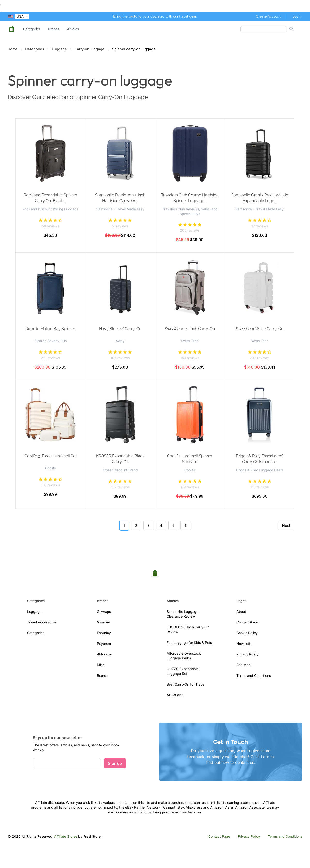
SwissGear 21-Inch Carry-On (190, 329)
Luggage (59, 49)
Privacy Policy (248, 654)
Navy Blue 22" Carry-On (120, 329)
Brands (54, 29)
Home (13, 49)
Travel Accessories (42, 622)
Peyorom (104, 643)
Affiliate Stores (66, 836)
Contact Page (247, 622)
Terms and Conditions (254, 675)
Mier (100, 665)
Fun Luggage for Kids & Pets (189, 643)
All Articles (175, 695)
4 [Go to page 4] (161, 525)
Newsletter (245, 643)
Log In (297, 16)
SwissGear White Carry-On (260, 329)
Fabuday (104, 633)
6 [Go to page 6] (186, 525)
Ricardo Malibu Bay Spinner (50, 329)
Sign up (115, 763)
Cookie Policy (247, 633)
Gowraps (104, 612)
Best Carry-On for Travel (186, 684)
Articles (73, 29)
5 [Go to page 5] (173, 525)
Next (286, 525)
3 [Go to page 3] (149, 525)
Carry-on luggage (89, 49)
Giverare (104, 622)
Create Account (268, 16)
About (241, 612)
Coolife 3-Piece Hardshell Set (50, 456)
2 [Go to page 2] (136, 525)
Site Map (244, 665)
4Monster (105, 654)
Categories (32, 29)
